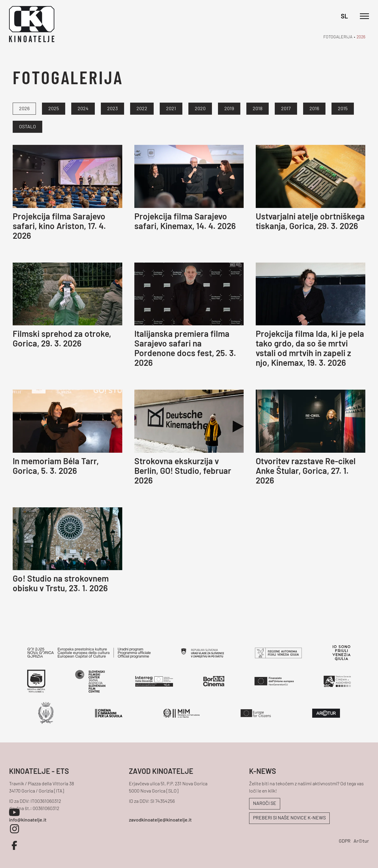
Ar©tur (361, 841)
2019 (229, 109)
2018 (258, 109)
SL (344, 17)
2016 (314, 109)
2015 (343, 109)
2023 (112, 109)
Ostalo (27, 127)
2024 (83, 109)
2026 (361, 37)
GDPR (345, 841)
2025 (54, 109)
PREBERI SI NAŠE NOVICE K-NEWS (289, 818)
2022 (142, 109)
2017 (286, 109)
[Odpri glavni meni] (364, 16)
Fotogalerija (338, 37)
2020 (200, 109)
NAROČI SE (265, 804)
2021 (171, 109)
